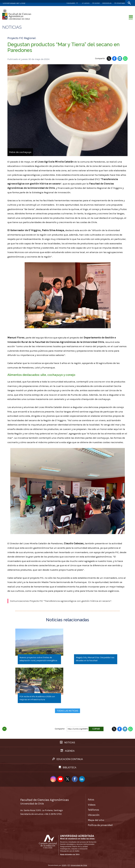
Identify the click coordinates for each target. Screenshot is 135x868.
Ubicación (94, 815)
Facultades (71, 3)
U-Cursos (86, 3)
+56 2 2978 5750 (53, 814)
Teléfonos (93, 809)
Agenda (68, 750)
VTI (69, 865)
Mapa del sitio (96, 820)
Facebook (114, 59)
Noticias (12, 27)
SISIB (64, 865)
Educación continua (68, 759)
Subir (4, 728)
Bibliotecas (107, 3)
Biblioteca (68, 767)
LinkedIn (120, 59)
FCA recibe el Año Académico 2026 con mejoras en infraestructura (37, 698)
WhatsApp (125, 59)
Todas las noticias (67, 710)
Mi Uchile (96, 3)
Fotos (91, 799)
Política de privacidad (100, 825)
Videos (92, 804)
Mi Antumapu (120, 3)
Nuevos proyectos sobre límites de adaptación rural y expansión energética (38, 659)
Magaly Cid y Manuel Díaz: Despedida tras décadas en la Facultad (95, 659)
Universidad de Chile (79, 865)
